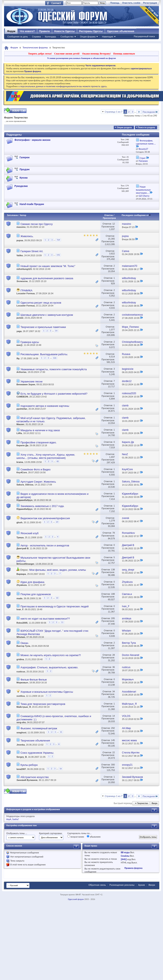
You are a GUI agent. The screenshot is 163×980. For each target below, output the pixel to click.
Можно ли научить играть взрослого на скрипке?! (51, 655)
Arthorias (21, 372)
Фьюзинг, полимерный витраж (39, 728)
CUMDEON (22, 397)
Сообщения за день (18, 37)
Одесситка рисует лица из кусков (41, 303)
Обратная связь (97, 885)
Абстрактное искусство (35, 777)
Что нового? (27, 31)
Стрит (143, 158)
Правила (45, 31)
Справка (36, 37)
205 (113, 618)
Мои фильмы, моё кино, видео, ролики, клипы (58, 570)
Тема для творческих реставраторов (43, 704)
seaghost (21, 733)
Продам (25, 169)
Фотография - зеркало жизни (32, 140)
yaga (19, 331)
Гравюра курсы (30, 342)
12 (114, 224)
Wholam (21, 637)
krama (20, 462)
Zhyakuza (22, 585)
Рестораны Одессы (91, 31)
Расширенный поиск (144, 36)
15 (61, 732)
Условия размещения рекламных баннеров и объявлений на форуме (81, 58)
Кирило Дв (22, 445)
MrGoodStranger (25, 564)
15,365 (111, 239)
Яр (18, 358)
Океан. (25, 643)
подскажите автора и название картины (45, 406)
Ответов (109, 215)
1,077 (112, 330)
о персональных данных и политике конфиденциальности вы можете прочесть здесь (62, 86)
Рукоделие (21, 186)
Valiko (20, 255)
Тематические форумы (35, 47)
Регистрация (150, 3)
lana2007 (21, 769)
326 (55, 358)
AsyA (9, 819)
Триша (20, 537)
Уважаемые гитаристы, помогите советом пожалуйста (54, 369)
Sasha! (16, 819)
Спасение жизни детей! (67, 54)
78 (114, 533)
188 (113, 594)
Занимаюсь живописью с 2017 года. (43, 506)
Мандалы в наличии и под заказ (40, 430)
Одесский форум (76, 899)
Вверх (154, 803)
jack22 (20, 318)
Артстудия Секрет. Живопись (38, 482)
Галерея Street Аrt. (32, 251)
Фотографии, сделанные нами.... (146, 142)
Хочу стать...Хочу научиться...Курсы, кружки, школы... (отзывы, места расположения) (46, 456)
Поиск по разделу (147, 128)
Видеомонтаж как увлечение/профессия (45, 518)
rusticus (21, 672)
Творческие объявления (35, 741)
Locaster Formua (26, 293)
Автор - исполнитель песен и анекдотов (45, 545)
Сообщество (67, 37)
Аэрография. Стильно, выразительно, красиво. (49, 667)
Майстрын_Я (24, 707)
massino (21, 227)
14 (114, 716)
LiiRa (19, 433)
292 (113, 728)
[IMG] (124, 859)
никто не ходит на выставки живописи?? (45, 619)
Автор (23, 215)
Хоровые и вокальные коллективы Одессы (47, 692)
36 (114, 667)
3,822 (112, 254)
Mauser (20, 424)
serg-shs (21, 722)
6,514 (112, 357)
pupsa (20, 241)
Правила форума (133, 868)
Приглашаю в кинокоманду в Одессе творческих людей (55, 606)
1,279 (112, 521)
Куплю (24, 178)
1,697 (112, 457)
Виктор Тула (23, 646)
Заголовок (12, 215)
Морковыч (22, 683)
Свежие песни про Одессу (37, 224)
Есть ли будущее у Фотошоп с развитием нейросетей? (54, 394)
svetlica (21, 696)
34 (114, 691)
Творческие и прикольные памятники (43, 327)
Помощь (115, 3)
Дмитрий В (22, 548)
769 (58, 240)
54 (56, 331)
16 (61, 769)
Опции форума (88, 37)
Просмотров (109, 218)
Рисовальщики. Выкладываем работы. (44, 354)
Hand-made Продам (32, 204)
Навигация (107, 37)
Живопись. (27, 236)
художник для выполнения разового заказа (47, 278)
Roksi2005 (22, 623)
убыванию (94, 837)
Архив (142, 885)
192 (58, 255)
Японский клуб (30, 533)
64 (57, 522)
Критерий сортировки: (51, 833)
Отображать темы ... (17, 833)
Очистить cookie (131, 3)
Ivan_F (20, 609)
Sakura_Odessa (25, 485)
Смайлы (125, 856)
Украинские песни (32, 381)
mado (19, 598)
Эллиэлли (22, 281)
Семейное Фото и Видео (36, 469)
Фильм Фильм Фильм (34, 680)
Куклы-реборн (29, 765)
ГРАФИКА (27, 290)
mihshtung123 (24, 269)
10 (57, 598)
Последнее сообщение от (136, 215)
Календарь (50, 37)
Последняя (150, 112)
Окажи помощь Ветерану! (96, 54)
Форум (11, 31)
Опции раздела (124, 128)
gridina (20, 659)
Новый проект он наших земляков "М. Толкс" (48, 266)
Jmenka (21, 745)
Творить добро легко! (40, 54)
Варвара (21, 574)
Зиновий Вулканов (27, 780)
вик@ (20, 345)
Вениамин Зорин (26, 384)
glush (19, 522)
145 (113, 740)
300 (113, 765)
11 (62, 622)
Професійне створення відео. (39, 442)
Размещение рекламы (122, 885)
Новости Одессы (64, 31)
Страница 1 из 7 (114, 112)
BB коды (125, 852)
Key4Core (22, 472)
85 (58, 461)
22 (114, 752)
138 (113, 570)
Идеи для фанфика (32, 582)
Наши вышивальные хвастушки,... (143, 190)
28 (114, 655)
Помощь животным (124, 54)
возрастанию (76, 837)
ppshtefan (22, 409)
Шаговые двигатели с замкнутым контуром (47, 315)
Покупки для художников (36, 594)
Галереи (25, 157)
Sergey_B (22, 757)
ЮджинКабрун (24, 500)
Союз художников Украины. (37, 753)
